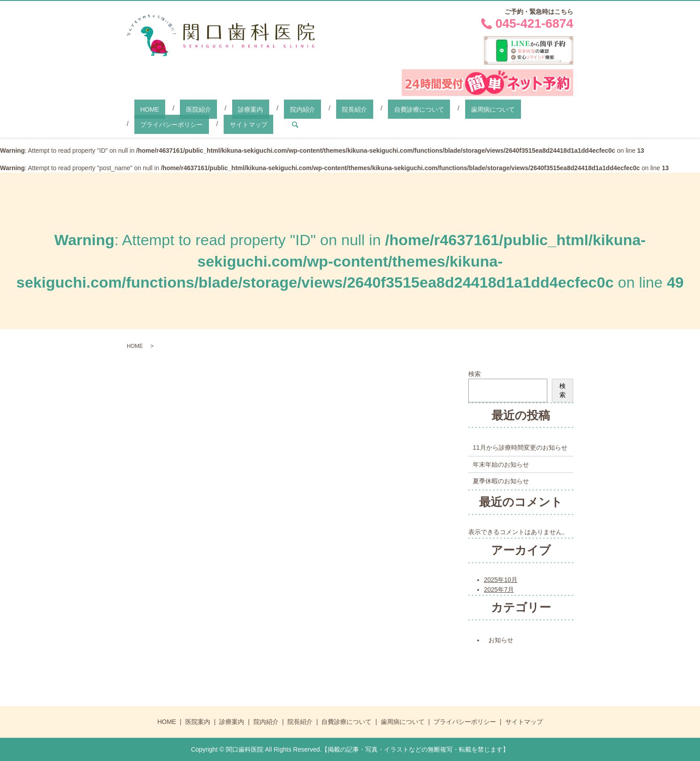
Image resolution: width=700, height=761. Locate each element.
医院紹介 (180, 109)
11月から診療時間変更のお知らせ (520, 447)
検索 (475, 373)
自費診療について (353, 109)
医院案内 (198, 721)
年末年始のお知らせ (501, 464)
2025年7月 (499, 589)
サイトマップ (153, 124)
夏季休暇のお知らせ (501, 481)
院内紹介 (261, 109)
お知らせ (501, 640)
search (193, 124)
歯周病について (415, 109)
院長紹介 (300, 109)
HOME (144, 109)
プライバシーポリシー (483, 109)
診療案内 (221, 109)
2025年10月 (501, 579)
